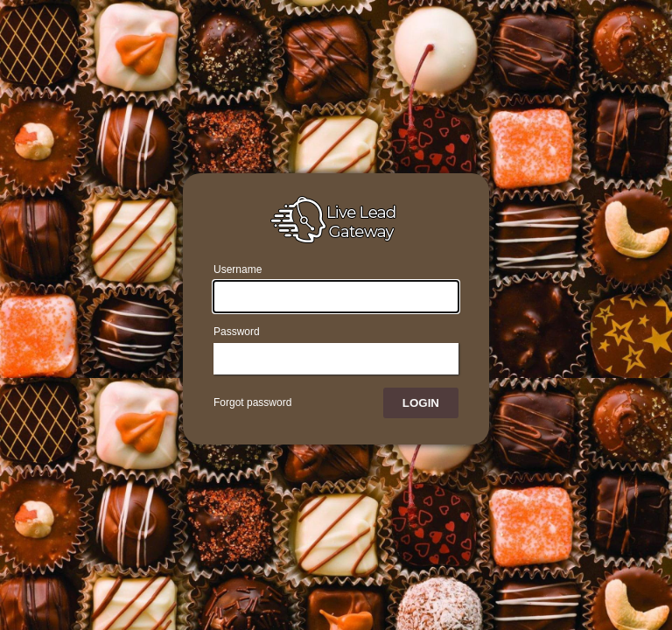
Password (237, 332)
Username (238, 269)
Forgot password (252, 402)
